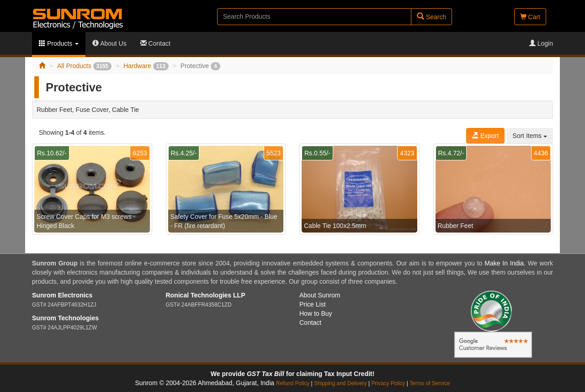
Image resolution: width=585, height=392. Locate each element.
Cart (530, 17)
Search (431, 17)
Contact (155, 43)
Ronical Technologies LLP (206, 295)
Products (59, 43)
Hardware (146, 66)
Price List (313, 304)
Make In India (504, 263)
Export (485, 136)
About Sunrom (320, 295)
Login (541, 43)
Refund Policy (293, 383)
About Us (109, 43)
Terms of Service (430, 383)
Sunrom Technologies (65, 318)
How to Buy (316, 313)
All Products (84, 66)
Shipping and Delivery (340, 383)
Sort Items (530, 136)
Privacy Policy (388, 383)
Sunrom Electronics (62, 295)
